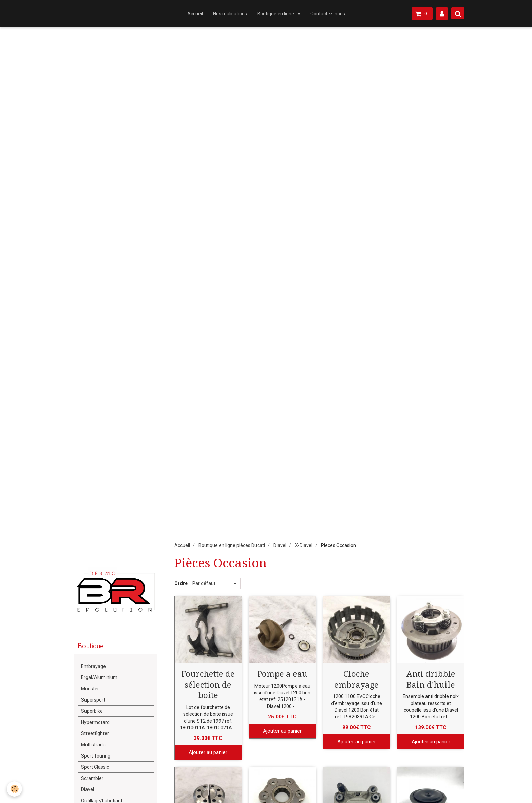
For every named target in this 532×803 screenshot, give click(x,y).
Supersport (93, 700)
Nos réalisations (230, 14)
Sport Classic (95, 767)
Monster (90, 689)
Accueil (195, 14)
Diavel (280, 545)
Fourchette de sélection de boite (208, 685)
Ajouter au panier (208, 752)
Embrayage (93, 666)
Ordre (181, 583)
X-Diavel (304, 545)
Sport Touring (96, 756)
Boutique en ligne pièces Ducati (232, 545)
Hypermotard (95, 722)
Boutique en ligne (276, 14)
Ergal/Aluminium (99, 677)
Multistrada (93, 745)
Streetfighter (95, 733)
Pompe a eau (282, 674)
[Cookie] (14, 789)
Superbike (92, 711)
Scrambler (92, 778)
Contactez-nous (328, 14)
